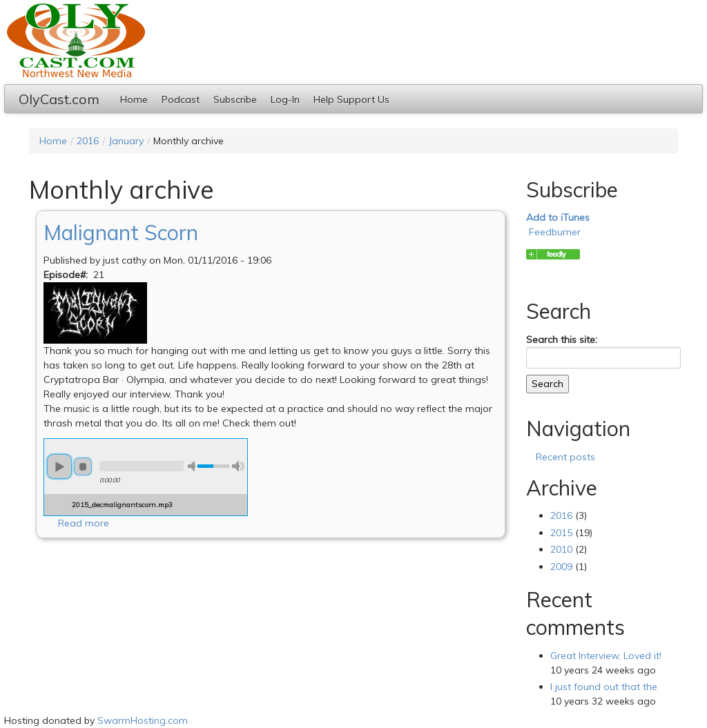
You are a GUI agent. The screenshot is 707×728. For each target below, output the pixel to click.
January (126, 141)
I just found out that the (604, 687)
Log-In (285, 99)
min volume (194, 466)
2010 (561, 549)
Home (134, 99)
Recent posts (565, 457)
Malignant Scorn (121, 233)
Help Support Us (351, 99)
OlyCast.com (59, 99)
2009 (561, 567)
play (59, 466)
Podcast (181, 99)
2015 (561, 533)
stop (83, 466)
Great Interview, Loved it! (606, 656)
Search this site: (562, 340)
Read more (84, 523)
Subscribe (235, 99)
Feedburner (555, 232)
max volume (238, 466)
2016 (88, 141)
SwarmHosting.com (143, 720)
